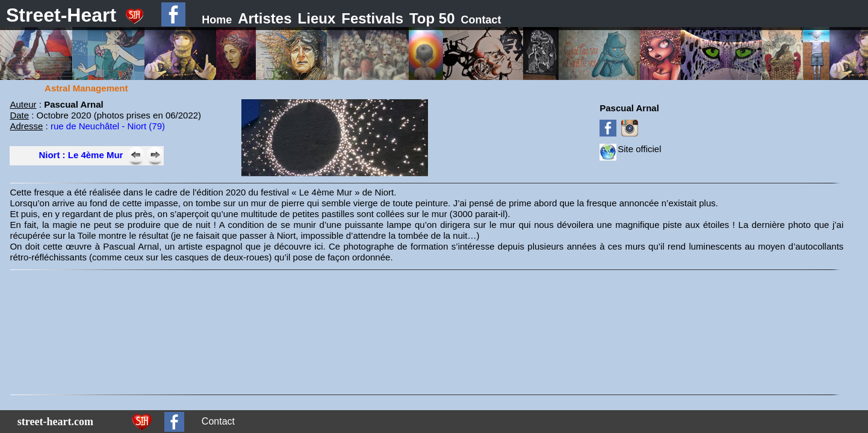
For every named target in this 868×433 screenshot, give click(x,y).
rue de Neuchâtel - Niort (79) (108, 126)
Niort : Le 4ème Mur (81, 155)
